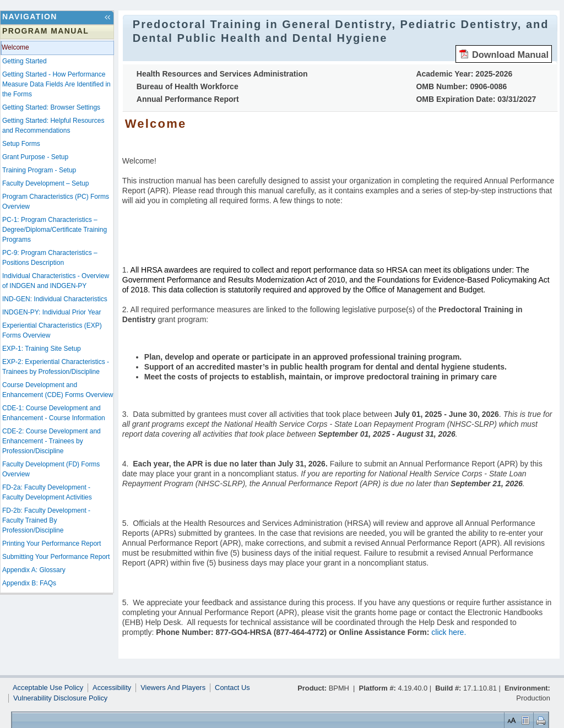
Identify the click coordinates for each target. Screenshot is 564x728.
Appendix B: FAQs (29, 583)
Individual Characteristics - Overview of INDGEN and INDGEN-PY (56, 281)
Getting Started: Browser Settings (51, 107)
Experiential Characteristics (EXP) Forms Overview (52, 330)
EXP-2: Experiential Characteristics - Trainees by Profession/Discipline (56, 367)
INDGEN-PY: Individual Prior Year (51, 312)
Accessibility (112, 688)
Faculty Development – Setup (45, 183)
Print (539, 720)
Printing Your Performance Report (51, 544)
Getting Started (25, 61)
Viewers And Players (173, 688)
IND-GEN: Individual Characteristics (55, 299)
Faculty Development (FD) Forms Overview (51, 469)
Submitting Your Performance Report (56, 557)
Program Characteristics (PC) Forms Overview (56, 202)
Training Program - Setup (39, 170)
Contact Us (232, 688)
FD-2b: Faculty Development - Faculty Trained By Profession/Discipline (46, 520)
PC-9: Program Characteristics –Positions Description (50, 258)
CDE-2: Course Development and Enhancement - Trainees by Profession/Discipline (51, 441)
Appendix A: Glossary (34, 570)
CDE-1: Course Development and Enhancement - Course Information (54, 413)
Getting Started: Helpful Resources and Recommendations (53, 126)
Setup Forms (21, 144)
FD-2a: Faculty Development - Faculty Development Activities (47, 492)
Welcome (15, 47)
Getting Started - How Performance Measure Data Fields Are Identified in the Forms (56, 84)
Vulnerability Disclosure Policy (60, 698)
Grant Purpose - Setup (35, 157)
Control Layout (525, 720)
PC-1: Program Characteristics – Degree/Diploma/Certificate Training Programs (55, 230)
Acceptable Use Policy (48, 688)
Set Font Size (511, 720)
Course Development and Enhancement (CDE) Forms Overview (58, 390)
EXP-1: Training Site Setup (42, 349)
